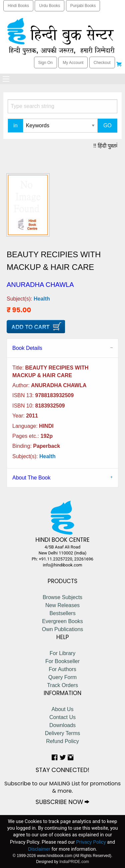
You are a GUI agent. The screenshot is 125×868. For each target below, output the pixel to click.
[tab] (62, 348)
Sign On (45, 63)
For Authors (62, 669)
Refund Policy (62, 741)
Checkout (102, 63)
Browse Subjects (62, 597)
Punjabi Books (83, 6)
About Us (63, 709)
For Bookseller (62, 661)
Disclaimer (39, 849)
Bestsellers (62, 613)
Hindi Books (18, 6)
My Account (73, 63)
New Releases (62, 605)
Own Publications (63, 629)
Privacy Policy (91, 842)
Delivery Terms (63, 733)
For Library (62, 653)
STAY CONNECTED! (62, 770)
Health (42, 299)
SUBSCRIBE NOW (63, 802)
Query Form (62, 677)
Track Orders (62, 685)
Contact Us (62, 717)
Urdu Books (49, 6)
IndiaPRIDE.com (74, 862)
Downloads (62, 725)
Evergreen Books (62, 621)
